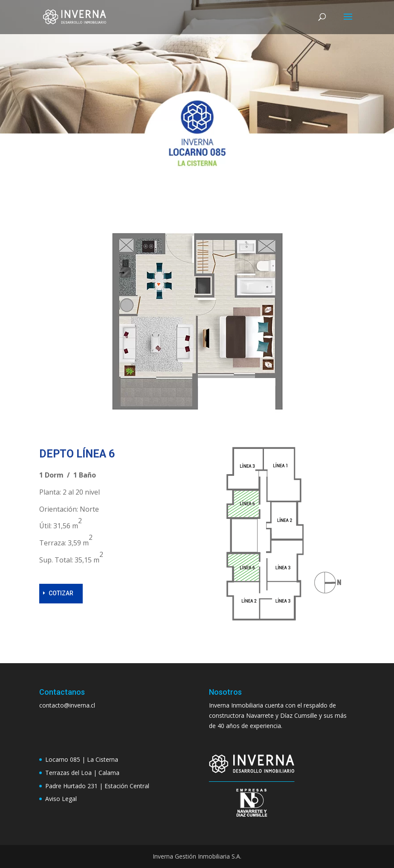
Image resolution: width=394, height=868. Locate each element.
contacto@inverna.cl (67, 705)
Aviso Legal (61, 799)
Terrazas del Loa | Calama (82, 773)
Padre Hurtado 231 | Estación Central (97, 786)
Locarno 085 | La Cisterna (82, 759)
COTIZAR (61, 593)
